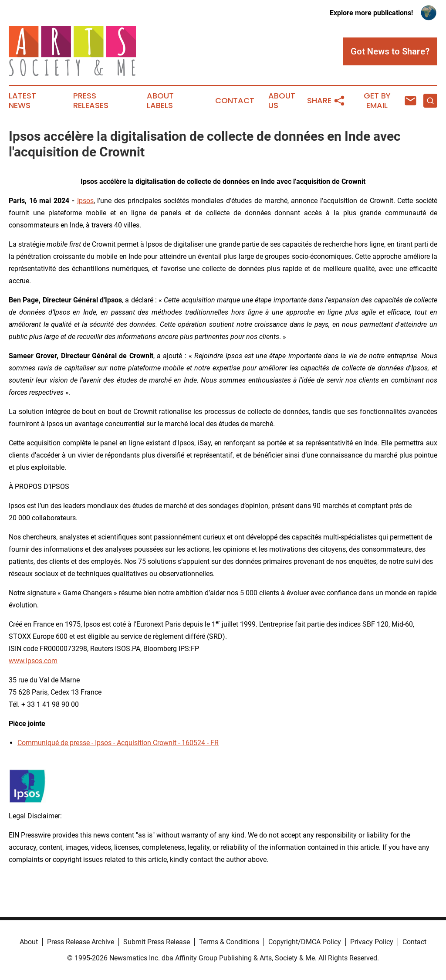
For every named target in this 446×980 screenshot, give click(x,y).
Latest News (22, 101)
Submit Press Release (157, 942)
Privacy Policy (372, 942)
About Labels (160, 101)
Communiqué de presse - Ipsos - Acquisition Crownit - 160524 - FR (118, 743)
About (29, 942)
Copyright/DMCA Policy (305, 942)
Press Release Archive (81, 942)
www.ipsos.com (33, 661)
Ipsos (85, 201)
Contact (235, 101)
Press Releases (91, 101)
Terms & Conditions (229, 942)
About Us (282, 101)
